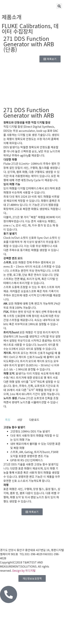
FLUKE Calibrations (26, 26)
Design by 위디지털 (24, 570)
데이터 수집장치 (30, 28)
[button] (59, 6)
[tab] (8, 420)
